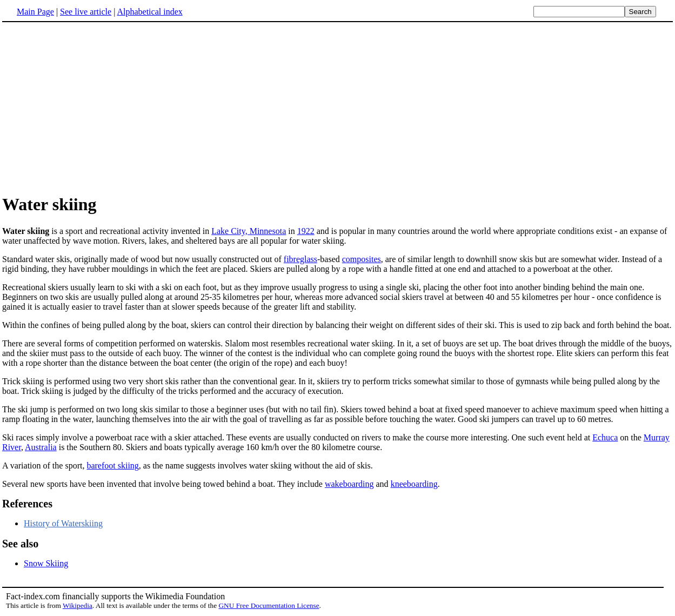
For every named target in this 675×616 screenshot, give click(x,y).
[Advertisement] (338, 108)
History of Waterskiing (63, 523)
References (27, 504)
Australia (41, 447)
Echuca (605, 437)
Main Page (35, 12)
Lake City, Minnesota (249, 231)
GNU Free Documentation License (269, 605)
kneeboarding (414, 484)
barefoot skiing (112, 466)
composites (362, 259)
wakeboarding (349, 484)
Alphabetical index (149, 12)
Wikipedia (78, 605)
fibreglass (300, 259)
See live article (86, 12)
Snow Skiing (46, 563)
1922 (306, 231)
